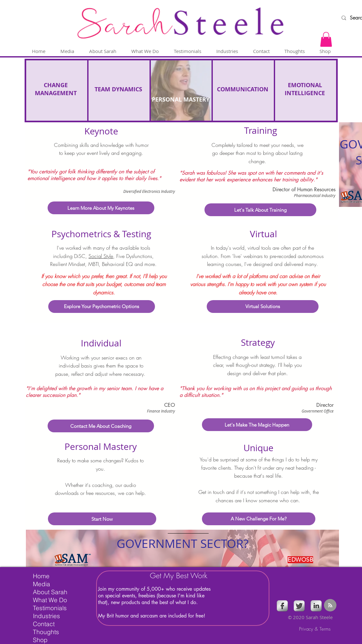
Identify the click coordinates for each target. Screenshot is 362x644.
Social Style (101, 256)
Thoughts (46, 632)
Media (42, 584)
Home (41, 576)
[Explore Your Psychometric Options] (102, 307)
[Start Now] (102, 519)
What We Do (50, 600)
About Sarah (50, 592)
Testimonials (50, 608)
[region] (182, 548)
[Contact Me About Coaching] (101, 426)
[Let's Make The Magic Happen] (257, 425)
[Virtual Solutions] (263, 307)
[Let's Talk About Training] (260, 210)
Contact (44, 624)
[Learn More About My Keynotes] (101, 208)
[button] (326, 39)
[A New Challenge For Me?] (259, 519)
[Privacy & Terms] (315, 629)
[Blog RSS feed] (330, 606)
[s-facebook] (282, 606)
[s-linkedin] (316, 606)
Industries (46, 616)
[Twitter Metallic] (299, 606)
